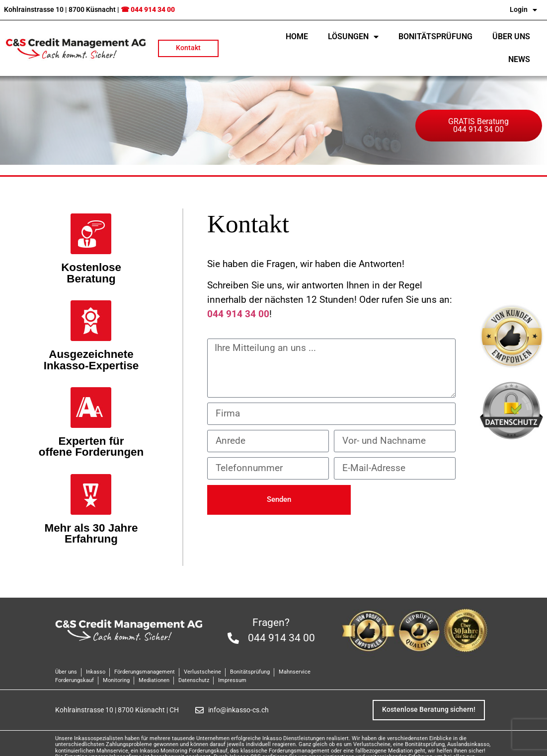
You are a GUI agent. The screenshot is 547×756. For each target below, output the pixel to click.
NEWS (519, 59)
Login (523, 10)
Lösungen (353, 37)
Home (297, 36)
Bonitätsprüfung (435, 36)
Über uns (511, 36)
